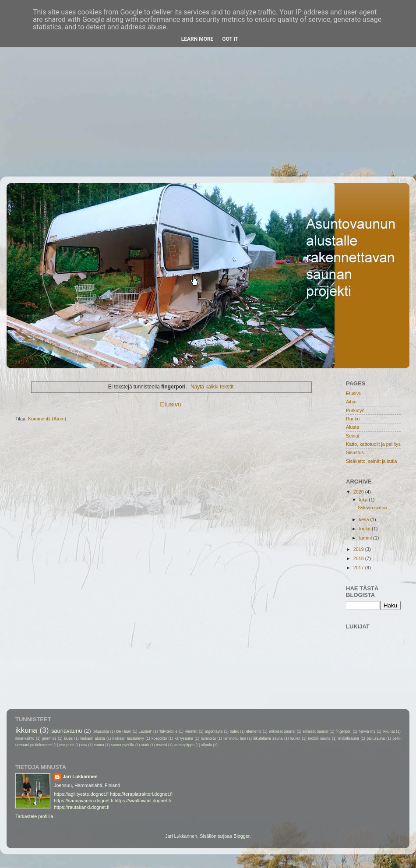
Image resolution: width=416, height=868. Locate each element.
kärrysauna (184, 738)
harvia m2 (367, 731)
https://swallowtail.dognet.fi (143, 801)
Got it (230, 39)
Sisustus (355, 452)
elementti (254, 731)
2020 (359, 492)
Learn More (197, 39)
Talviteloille (169, 731)
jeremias (49, 738)
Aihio (351, 402)
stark (145, 745)
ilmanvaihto (25, 738)
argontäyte (213, 731)
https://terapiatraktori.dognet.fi (141, 794)
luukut (295, 738)
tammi (366, 538)
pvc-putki (67, 745)
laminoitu (208, 738)
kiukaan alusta (92, 738)
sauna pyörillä (122, 745)
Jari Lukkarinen (80, 776)
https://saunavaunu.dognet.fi (84, 801)
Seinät (353, 436)
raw (84, 745)
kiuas (68, 738)
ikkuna (26, 730)
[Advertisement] (208, 89)
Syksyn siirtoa (372, 508)
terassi (161, 745)
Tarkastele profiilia (34, 816)
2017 (359, 568)
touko (365, 529)
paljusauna (376, 738)
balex (234, 731)
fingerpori (343, 731)
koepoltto (159, 738)
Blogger (241, 836)
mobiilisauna (349, 738)
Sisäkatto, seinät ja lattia (371, 461)
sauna (99, 745)
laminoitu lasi (234, 738)
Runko (353, 419)
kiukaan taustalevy (128, 738)
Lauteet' (145, 731)
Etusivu (171, 404)
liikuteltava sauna (268, 738)
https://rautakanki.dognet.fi (82, 807)
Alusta (353, 427)
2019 (359, 549)
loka (364, 500)
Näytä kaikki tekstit (212, 387)
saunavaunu (67, 731)
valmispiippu (184, 745)
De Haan (124, 731)
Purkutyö (355, 410)
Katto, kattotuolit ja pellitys (373, 444)
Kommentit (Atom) (47, 419)
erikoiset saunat (282, 731)
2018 (359, 558)
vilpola (206, 745)
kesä (365, 519)
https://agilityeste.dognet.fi (81, 794)
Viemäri (191, 731)
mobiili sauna (319, 738)
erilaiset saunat (316, 731)
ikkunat (389, 731)
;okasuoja (101, 731)
